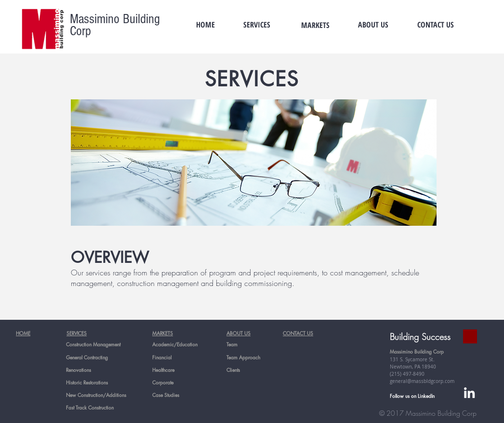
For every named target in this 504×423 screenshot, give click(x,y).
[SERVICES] (257, 25)
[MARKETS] (315, 25)
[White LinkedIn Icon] (469, 393)
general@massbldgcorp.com (422, 381)
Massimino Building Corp (115, 25)
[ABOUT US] (373, 25)
